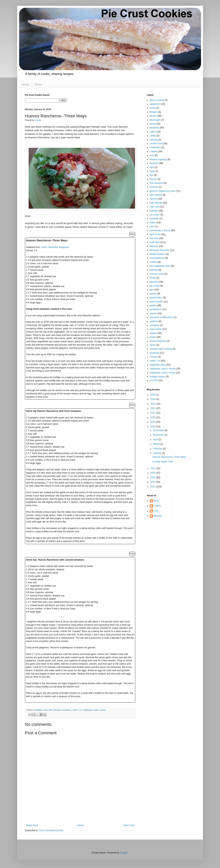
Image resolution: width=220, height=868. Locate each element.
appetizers (155, 104)
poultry (153, 294)
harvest (154, 199)
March (157, 444)
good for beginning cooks (163, 191)
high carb (155, 207)
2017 (153, 468)
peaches (154, 282)
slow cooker (156, 329)
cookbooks (155, 147)
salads (153, 305)
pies (152, 290)
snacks (153, 333)
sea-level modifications (161, 317)
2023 (153, 404)
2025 (153, 395)
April (156, 440)
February (158, 449)
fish (152, 175)
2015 (153, 477)
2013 (153, 487)
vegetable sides (158, 365)
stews (153, 345)
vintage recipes (158, 377)
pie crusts (155, 286)
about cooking (157, 100)
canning (154, 140)
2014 (153, 482)
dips (152, 167)
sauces (153, 313)
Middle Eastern (158, 254)
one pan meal (157, 274)
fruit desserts (156, 183)
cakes (153, 132)
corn (152, 155)
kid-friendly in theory (160, 231)
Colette (157, 506)
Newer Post (32, 825)
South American (158, 341)
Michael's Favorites (160, 250)
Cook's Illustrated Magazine (55, 247)
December (159, 430)
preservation (156, 298)
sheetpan (155, 325)
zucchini (154, 380)
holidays (154, 211)
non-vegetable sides (160, 266)
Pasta (153, 278)
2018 (153, 427)
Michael (158, 516)
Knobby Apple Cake (163, 462)
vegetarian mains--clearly (163, 369)
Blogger (124, 853)
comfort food (156, 144)
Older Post (129, 825)
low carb (154, 238)
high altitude (156, 203)
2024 (153, 399)
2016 (153, 473)
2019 (153, 422)
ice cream (155, 215)
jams (152, 226)
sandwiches (156, 309)
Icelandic (154, 219)
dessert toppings (158, 159)
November (159, 435)
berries (153, 116)
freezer (153, 179)
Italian (153, 223)
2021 (153, 413)
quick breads (156, 302)
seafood (154, 321)
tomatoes (67, 710)
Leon (156, 511)
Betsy (157, 501)
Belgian (154, 112)
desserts (154, 163)
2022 (153, 408)
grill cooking (156, 195)
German (154, 187)
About (38, 84)
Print (132, 234)
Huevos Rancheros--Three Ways (169, 457)
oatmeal (154, 270)
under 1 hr (77, 710)
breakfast (38, 710)
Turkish (154, 357)
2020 (153, 417)
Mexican (57, 710)
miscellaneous (157, 258)
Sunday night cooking (161, 349)
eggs (152, 171)
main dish (48, 710)
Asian (153, 108)
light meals (155, 234)
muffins (153, 262)
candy (153, 136)
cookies (154, 151)
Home (25, 84)
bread (153, 124)
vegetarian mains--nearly (94, 710)
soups (153, 337)
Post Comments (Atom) (51, 830)
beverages (155, 120)
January (158, 453)
